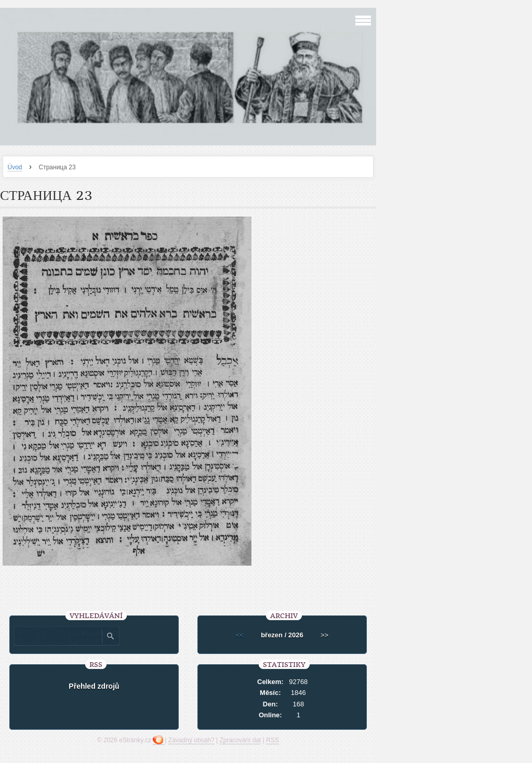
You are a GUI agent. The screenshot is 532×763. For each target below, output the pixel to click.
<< (240, 635)
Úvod (15, 167)
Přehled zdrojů (94, 686)
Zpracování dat (240, 740)
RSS (272, 740)
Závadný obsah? (191, 740)
